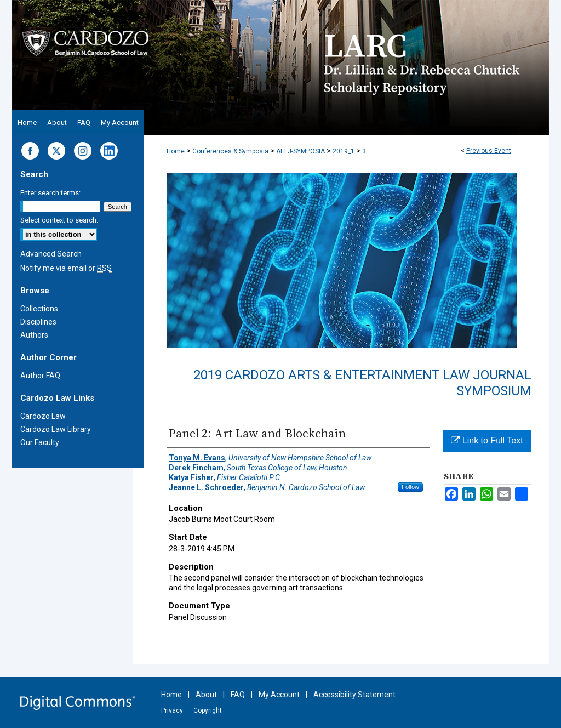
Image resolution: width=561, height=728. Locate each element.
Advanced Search (51, 254)
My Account (279, 695)
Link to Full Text (487, 440)
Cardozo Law (43, 416)
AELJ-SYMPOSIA (301, 151)
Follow (410, 487)
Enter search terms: (50, 193)
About (206, 695)
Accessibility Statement (354, 695)
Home (176, 151)
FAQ (238, 695)
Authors (34, 335)
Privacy (172, 710)
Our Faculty (40, 442)
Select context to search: (59, 220)
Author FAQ (40, 376)
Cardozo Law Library (56, 429)
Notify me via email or (66, 268)
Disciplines (38, 322)
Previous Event (489, 151)
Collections (39, 309)
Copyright (208, 710)
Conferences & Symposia (231, 151)
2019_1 (344, 151)
